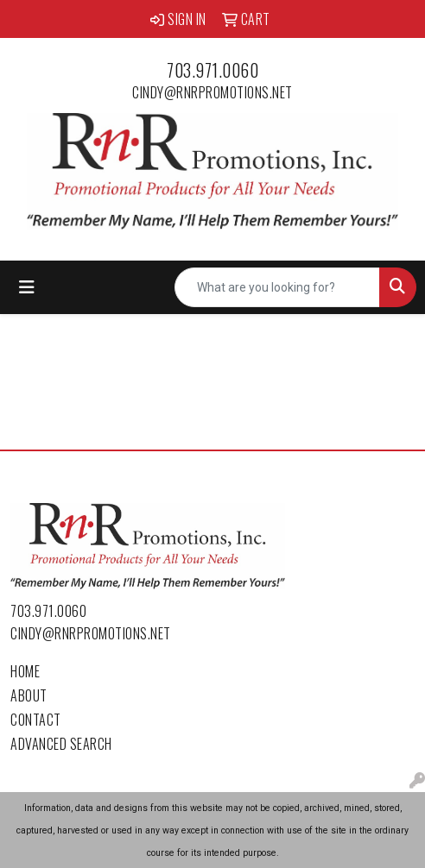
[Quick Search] (277, 287)
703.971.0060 (212, 70)
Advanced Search (61, 744)
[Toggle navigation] (27, 287)
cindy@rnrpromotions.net (212, 92)
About (29, 695)
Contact (36, 720)
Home (25, 671)
